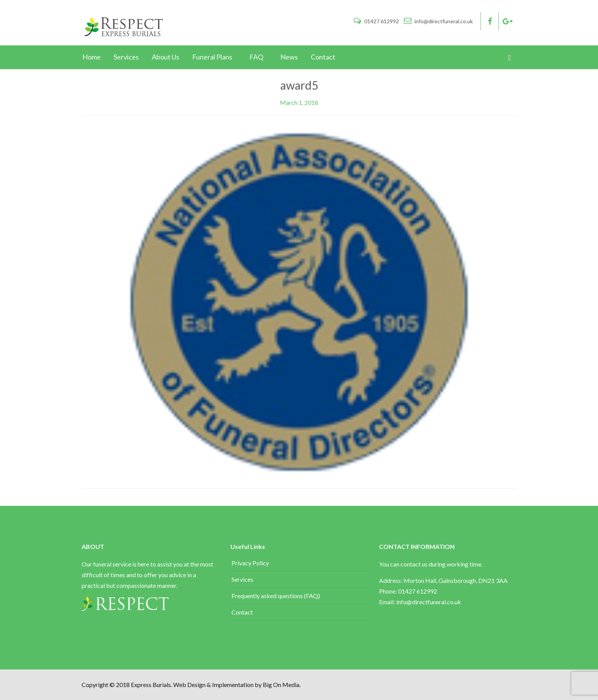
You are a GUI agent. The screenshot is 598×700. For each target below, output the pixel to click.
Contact (242, 612)
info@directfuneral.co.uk (438, 21)
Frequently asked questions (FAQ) (276, 596)
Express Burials (151, 685)
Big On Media (281, 685)
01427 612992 (377, 21)
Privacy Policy (250, 563)
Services (242, 579)
